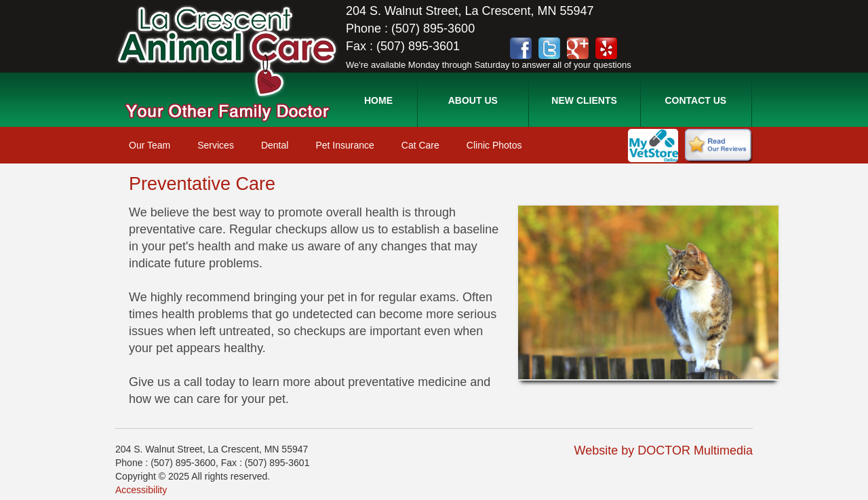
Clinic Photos (494, 145)
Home (378, 100)
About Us (473, 100)
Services (216, 145)
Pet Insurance (344, 145)
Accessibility (141, 490)
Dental (275, 145)
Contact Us (695, 100)
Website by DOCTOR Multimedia (664, 450)
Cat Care (420, 145)
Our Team (150, 145)
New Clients (584, 100)
